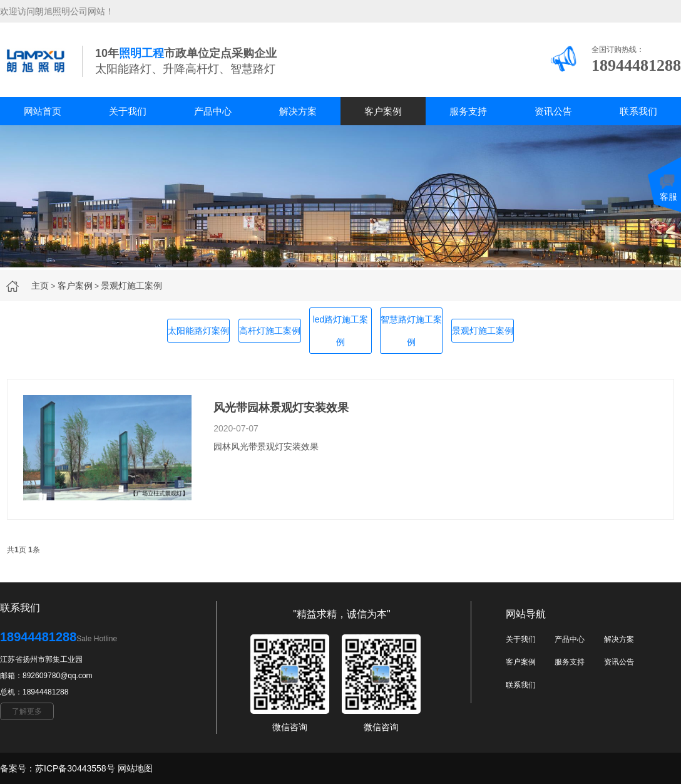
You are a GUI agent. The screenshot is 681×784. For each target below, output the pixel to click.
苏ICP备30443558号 (75, 768)
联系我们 (638, 111)
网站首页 (43, 111)
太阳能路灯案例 (198, 331)
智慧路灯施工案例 (411, 331)
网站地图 (135, 768)
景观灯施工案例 (131, 286)
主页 (40, 286)
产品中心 (213, 111)
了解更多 (27, 711)
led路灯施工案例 (341, 331)
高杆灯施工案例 (270, 331)
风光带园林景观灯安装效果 (281, 408)
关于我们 (128, 111)
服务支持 (468, 111)
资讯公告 (553, 111)
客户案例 (383, 111)
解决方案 (298, 111)
